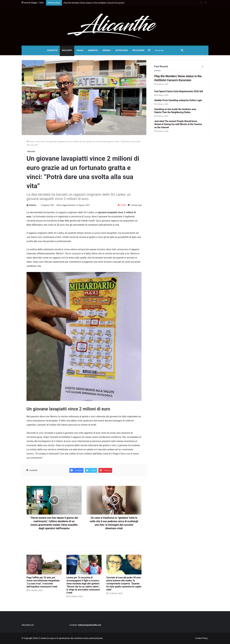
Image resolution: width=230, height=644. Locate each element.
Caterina (33, 205)
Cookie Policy (201, 638)
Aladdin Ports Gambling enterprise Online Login (178, 100)
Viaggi (80, 50)
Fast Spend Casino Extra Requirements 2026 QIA (179, 91)
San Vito (65, 221)
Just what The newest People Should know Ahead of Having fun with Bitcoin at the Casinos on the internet (178, 124)
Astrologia (122, 50)
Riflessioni (138, 50)
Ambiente (93, 50)
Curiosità (52, 50)
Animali (107, 50)
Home (31, 142)
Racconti (67, 50)
